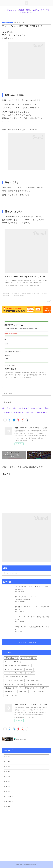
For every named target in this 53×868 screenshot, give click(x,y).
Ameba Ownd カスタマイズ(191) (37, 293)
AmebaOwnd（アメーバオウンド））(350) (14, 293)
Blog (23, 692)
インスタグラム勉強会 (14, 669)
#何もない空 (11, 695)
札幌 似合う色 (11, 688)
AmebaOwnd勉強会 (35, 684)
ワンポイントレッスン (14, 681)
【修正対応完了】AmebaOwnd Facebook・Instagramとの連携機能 (27, 413)
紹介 (41, 692)
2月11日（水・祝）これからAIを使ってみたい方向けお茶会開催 (27, 408)
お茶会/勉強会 (11, 658)
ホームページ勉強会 (13, 662)
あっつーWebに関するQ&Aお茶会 (18, 665)
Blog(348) (21, 295)
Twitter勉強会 (26, 688)
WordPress (10, 692)
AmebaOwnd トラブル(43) (10, 295)
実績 (29, 669)
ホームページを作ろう (26, 642)
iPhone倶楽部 (41, 688)
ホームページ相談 (28, 658)
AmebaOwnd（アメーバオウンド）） (8, 22)
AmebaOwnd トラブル (14, 684)
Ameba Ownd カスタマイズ (16, 677)
